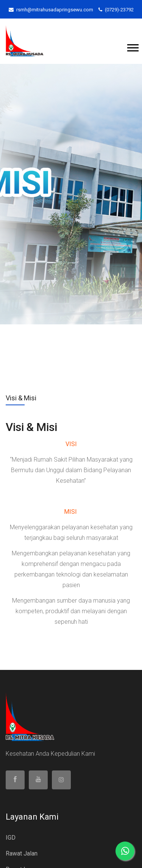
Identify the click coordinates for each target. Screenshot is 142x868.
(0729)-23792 (116, 10)
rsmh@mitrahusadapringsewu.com (51, 10)
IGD (11, 838)
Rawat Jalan (22, 853)
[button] (132, 46)
